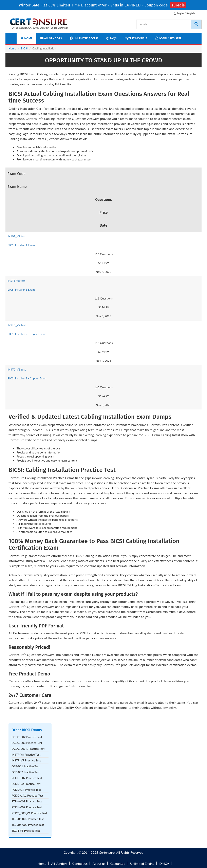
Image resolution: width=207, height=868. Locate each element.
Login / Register (185, 13)
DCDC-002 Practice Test (27, 737)
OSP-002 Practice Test (26, 772)
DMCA (164, 863)
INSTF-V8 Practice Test (26, 754)
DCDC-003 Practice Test (27, 743)
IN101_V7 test (17, 236)
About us (99, 863)
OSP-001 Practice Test (26, 766)
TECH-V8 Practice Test (26, 831)
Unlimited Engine (142, 863)
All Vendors (51, 38)
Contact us (80, 863)
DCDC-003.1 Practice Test (28, 749)
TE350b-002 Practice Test (28, 825)
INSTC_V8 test (17, 369)
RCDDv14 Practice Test (26, 790)
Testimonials (136, 38)
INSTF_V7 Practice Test (26, 760)
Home (26, 38)
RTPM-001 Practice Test (27, 801)
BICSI (24, 48)
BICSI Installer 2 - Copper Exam (27, 334)
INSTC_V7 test (17, 325)
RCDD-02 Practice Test (26, 784)
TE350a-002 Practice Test (28, 819)
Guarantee (118, 863)
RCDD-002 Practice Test (27, 778)
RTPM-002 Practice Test (27, 807)
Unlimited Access (84, 38)
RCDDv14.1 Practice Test (27, 795)
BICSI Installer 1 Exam (21, 245)
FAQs (111, 38)
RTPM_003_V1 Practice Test (29, 813)
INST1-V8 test (16, 281)
